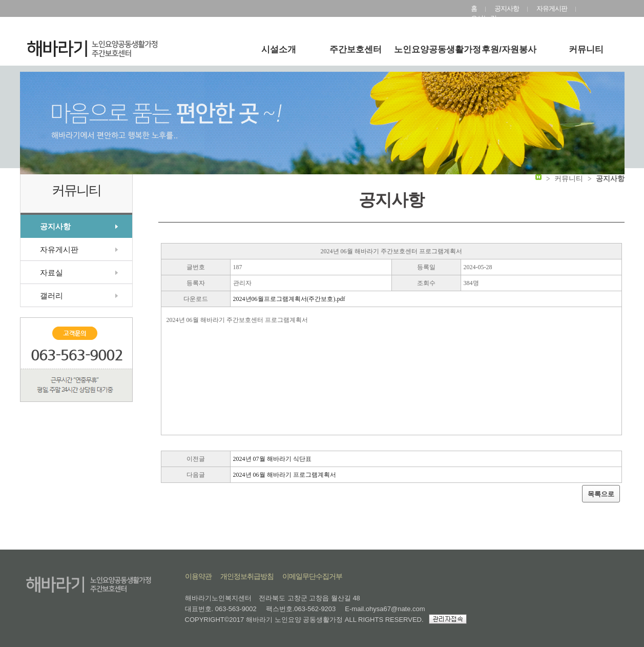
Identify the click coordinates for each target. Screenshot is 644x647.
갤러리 (51, 296)
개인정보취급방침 (247, 576)
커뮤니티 (586, 49)
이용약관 (198, 576)
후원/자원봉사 (509, 49)
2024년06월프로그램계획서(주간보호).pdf (289, 299)
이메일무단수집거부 (312, 576)
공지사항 (507, 8)
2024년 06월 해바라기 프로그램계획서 (285, 475)
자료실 (51, 272)
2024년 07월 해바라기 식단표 (272, 459)
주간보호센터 (356, 49)
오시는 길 (484, 18)
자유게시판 (552, 8)
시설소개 (279, 49)
